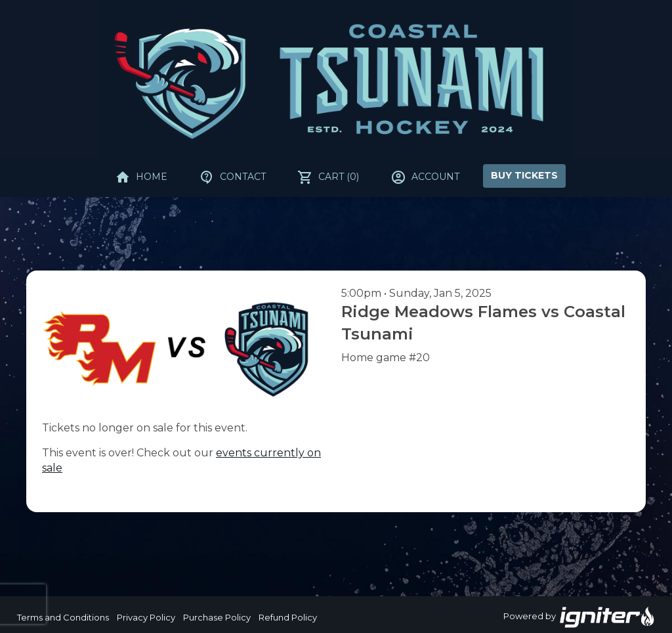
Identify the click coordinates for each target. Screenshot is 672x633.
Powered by (579, 617)
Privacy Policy (146, 617)
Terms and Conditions (63, 617)
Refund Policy (288, 617)
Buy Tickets (524, 175)
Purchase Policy (217, 617)
